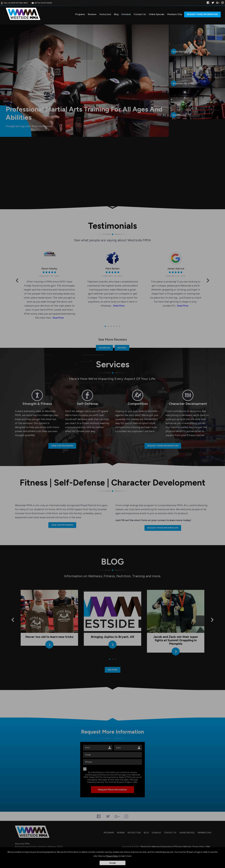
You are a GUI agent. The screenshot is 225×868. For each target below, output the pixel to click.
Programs (80, 14)
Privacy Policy (112, 856)
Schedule (126, 14)
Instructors (105, 14)
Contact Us (140, 14)
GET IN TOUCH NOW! (41, 3)
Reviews (92, 14)
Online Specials (157, 14)
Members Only (175, 14)
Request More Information (202, 14)
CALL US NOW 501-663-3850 (14, 3)
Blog (116, 14)
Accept (113, 863)
